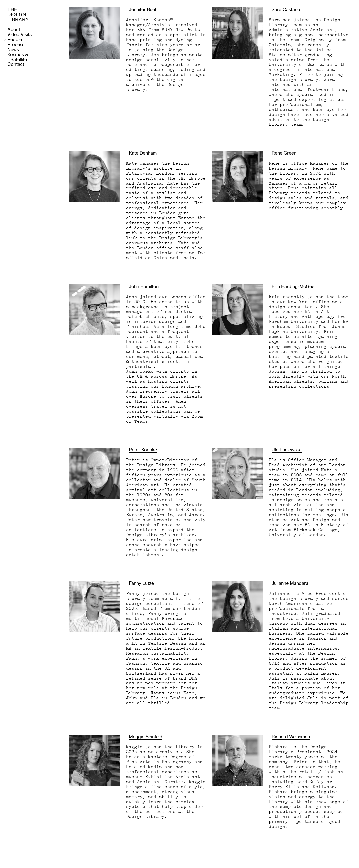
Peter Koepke (143, 450)
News (13, 50)
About (14, 30)
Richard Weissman (291, 737)
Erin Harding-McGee (293, 287)
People (15, 40)
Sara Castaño (286, 10)
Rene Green (284, 153)
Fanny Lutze (141, 584)
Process (16, 45)
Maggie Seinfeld (146, 737)
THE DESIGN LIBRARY (18, 15)
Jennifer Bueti (143, 10)
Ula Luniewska (287, 450)
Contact (16, 65)
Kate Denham (143, 153)
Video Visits (20, 35)
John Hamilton (144, 287)
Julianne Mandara (290, 584)
